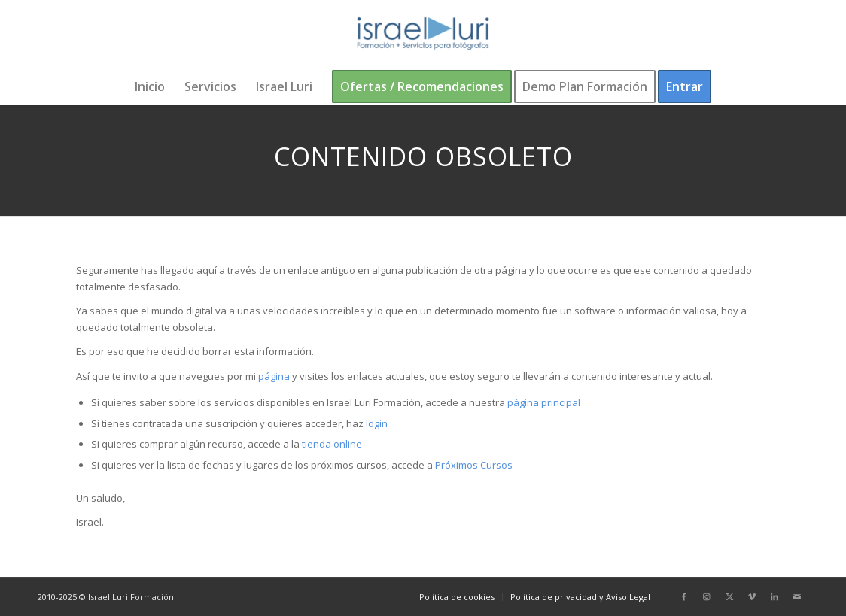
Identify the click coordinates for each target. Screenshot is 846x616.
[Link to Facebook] (684, 596)
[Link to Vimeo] (752, 596)
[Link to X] (729, 596)
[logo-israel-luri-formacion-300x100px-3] (423, 34)
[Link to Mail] (797, 596)
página (274, 376)
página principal (544, 402)
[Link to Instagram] (707, 596)
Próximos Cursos (473, 465)
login (377, 423)
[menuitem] (150, 86)
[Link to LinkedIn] (774, 596)
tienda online (332, 444)
